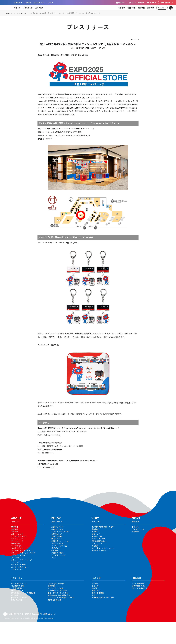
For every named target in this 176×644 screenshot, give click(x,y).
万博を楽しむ (28, 8)
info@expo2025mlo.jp (52, 435)
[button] (169, 494)
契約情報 (151, 8)
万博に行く (39, 8)
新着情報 (122, 8)
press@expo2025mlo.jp (52, 449)
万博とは (17, 8)
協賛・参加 (131, 8)
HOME (8, 13)
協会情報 (141, 8)
